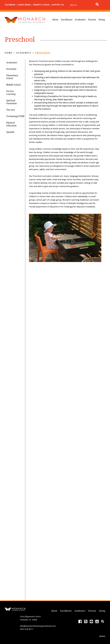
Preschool (43, 53)
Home (9, 53)
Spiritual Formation (12, 102)
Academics (80, 20)
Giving (102, 20)
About (55, 20)
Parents (92, 20)
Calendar (10, 5)
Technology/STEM (15, 116)
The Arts (11, 110)
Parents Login (41, 5)
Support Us (58, 5)
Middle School (13, 85)
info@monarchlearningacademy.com (38, 626)
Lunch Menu (24, 5)
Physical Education (11, 124)
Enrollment (67, 20)
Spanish (10, 132)
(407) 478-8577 (27, 629)
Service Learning (11, 93)
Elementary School (12, 77)
